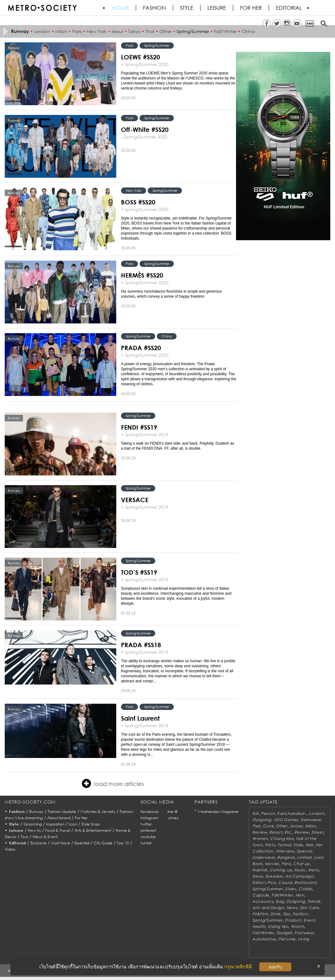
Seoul (117, 31)
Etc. (288, 832)
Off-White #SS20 (145, 129)
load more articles (113, 783)
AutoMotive (264, 939)
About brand (59, 818)
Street (317, 832)
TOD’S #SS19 (139, 572)
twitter (146, 824)
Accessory (263, 901)
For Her (81, 818)
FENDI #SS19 (139, 427)
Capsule (261, 895)
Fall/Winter (225, 31)
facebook (150, 812)
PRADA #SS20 (141, 348)
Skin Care (309, 908)
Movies (272, 864)
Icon (73, 824)
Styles (291, 889)
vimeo (173, 818)
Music (300, 870)
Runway (36, 812)
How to (34, 830)
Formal (284, 845)
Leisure (217, 8)
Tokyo (134, 31)
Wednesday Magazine (218, 812)
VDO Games (286, 820)
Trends (314, 901)
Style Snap (91, 824)
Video (10, 849)
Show (258, 876)
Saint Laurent (140, 718)
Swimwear (311, 820)
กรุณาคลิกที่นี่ (238, 967)
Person (268, 813)
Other (165, 31)
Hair (309, 845)
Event (309, 920)
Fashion (154, 8)
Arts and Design (268, 908)
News (292, 908)
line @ (173, 812)
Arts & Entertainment (93, 830)
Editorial (289, 8)
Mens (313, 870)
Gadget (284, 933)
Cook (268, 826)
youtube (148, 837)
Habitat (260, 870)
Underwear (264, 857)
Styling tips (278, 926)
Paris (77, 31)
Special (304, 851)
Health (259, 926)
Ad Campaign (299, 876)
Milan (61, 31)
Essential (82, 843)
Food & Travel (58, 830)
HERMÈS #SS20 (142, 275)
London (42, 31)
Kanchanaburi (292, 813)
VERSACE (135, 500)
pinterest (148, 830)
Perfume (287, 939)
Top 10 (123, 843)
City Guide (103, 843)
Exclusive (38, 843)
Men (300, 895)
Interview (285, 851)
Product (293, 920)
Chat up (301, 864)
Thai (150, 31)
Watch (298, 926)
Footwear (304, 933)
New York (97, 31)
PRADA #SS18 (141, 645)
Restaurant (305, 883)
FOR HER (251, 8)
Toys (25, 837)
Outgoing (262, 820)
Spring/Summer (193, 31)
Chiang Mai (282, 839)
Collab (305, 889)
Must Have (60, 843)
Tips (286, 914)
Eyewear (274, 876)
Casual (285, 883)
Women (260, 839)
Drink (276, 914)
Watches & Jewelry (98, 812)
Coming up (281, 870)
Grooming (33, 824)
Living (304, 939)
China (248, 31)
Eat (255, 813)
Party (270, 845)
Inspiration (55, 824)
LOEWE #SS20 (140, 57)
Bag (280, 901)
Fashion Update (62, 812)
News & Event (45, 837)
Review (260, 832)
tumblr (146, 843)
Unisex (296, 826)
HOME (121, 8)
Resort (276, 832)
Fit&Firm (260, 914)
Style (187, 8)
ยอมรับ (275, 967)
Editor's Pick (264, 883)
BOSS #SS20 (138, 202)
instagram (149, 818)
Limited (304, 857)
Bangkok (286, 857)
